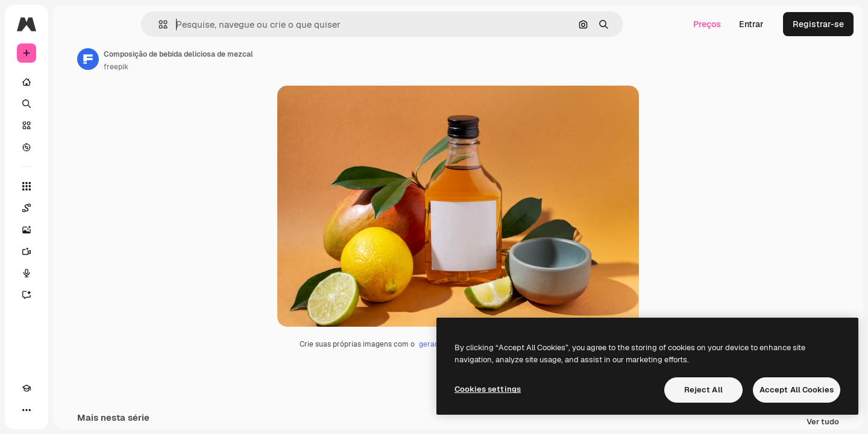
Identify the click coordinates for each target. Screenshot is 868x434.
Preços (707, 24)
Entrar (751, 24)
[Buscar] (72, 104)
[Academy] (27, 410)
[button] (204, 24)
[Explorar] (72, 147)
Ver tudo (823, 422)
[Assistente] (72, 295)
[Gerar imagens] (72, 230)
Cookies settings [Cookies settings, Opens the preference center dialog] (488, 389)
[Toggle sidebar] (118, 24)
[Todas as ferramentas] (72, 186)
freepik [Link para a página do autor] (208, 67)
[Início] (72, 82)
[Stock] (72, 125)
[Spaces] (72, 208)
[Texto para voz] (72, 273)
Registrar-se (818, 24)
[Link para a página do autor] (180, 59)
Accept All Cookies (797, 390)
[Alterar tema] (48, 410)
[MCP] (70, 410)
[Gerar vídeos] (72, 251)
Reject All (703, 390)
